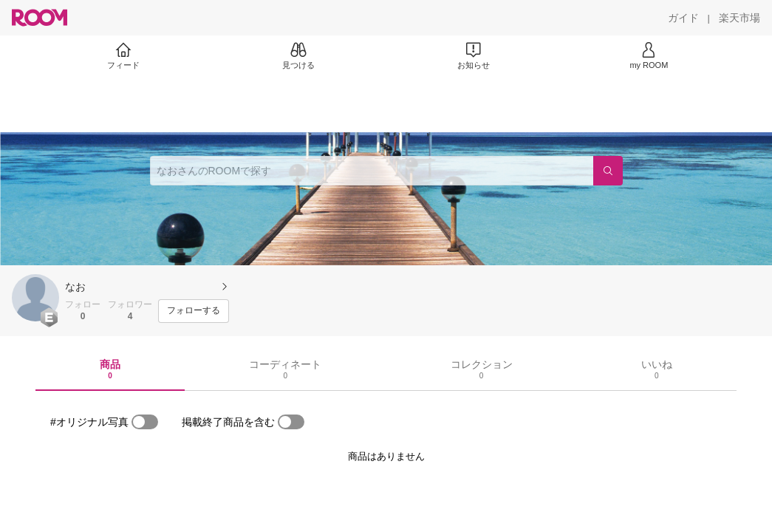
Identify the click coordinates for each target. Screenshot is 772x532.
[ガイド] (683, 18)
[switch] (145, 422)
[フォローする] (194, 311)
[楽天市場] (739, 18)
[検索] (608, 171)
